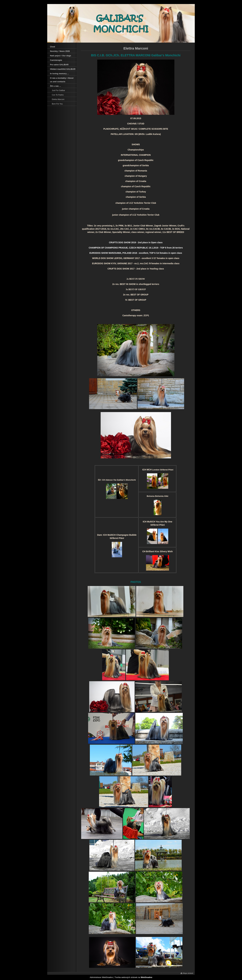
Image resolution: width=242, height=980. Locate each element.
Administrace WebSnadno (101, 977)
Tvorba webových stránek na (133, 977)
